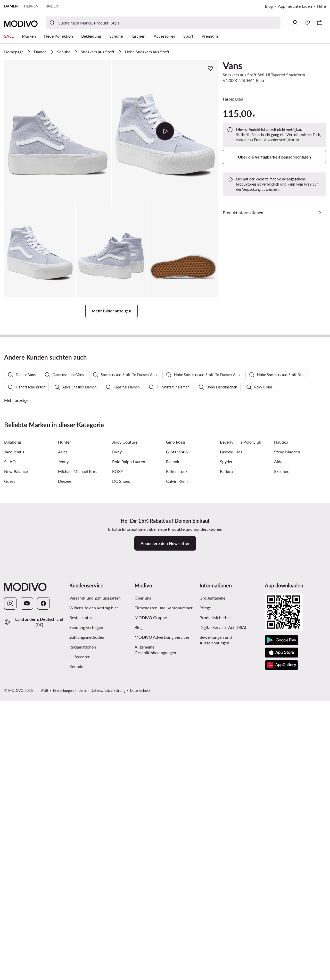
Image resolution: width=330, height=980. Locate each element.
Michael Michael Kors (78, 756)
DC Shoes (121, 765)
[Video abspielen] (165, 131)
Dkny (117, 736)
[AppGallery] (282, 949)
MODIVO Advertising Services (162, 921)
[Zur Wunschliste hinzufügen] (210, 68)
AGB (45, 975)
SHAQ (10, 746)
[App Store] (282, 937)
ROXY (118, 756)
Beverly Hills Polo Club (241, 726)
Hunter (64, 726)
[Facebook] (43, 888)
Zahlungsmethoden (87, 921)
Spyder (226, 746)
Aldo (278, 746)
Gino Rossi (176, 726)
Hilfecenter (80, 941)
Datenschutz (140, 975)
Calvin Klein (177, 765)
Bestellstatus (81, 902)
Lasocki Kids (231, 736)
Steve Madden (287, 736)
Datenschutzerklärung (108, 975)
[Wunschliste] (307, 23)
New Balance (16, 756)
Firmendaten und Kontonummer (164, 892)
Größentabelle (212, 882)
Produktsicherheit (216, 902)
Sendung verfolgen (86, 912)
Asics (63, 736)
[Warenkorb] (320, 23)
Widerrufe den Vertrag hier (94, 892)
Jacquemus (14, 736)
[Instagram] (10, 888)
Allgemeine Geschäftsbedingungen (155, 934)
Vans (233, 65)
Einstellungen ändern (69, 975)
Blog (269, 6)
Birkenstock (177, 756)
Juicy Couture (125, 726)
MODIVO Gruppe (151, 902)
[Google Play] (282, 925)
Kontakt (77, 951)
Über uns (143, 882)
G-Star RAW (177, 736)
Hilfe (321, 6)
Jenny (63, 746)
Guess (10, 765)
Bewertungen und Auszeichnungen (216, 924)
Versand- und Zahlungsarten (95, 882)
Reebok (173, 746)
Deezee (65, 765)
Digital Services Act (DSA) (223, 912)
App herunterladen (295, 6)
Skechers (282, 756)
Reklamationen (83, 931)
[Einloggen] (295, 23)
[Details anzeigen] (320, 213)
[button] (58, 131)
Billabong (13, 726)
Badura (226, 756)
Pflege (205, 892)
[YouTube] (27, 888)
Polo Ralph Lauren (129, 746)
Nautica (281, 726)
